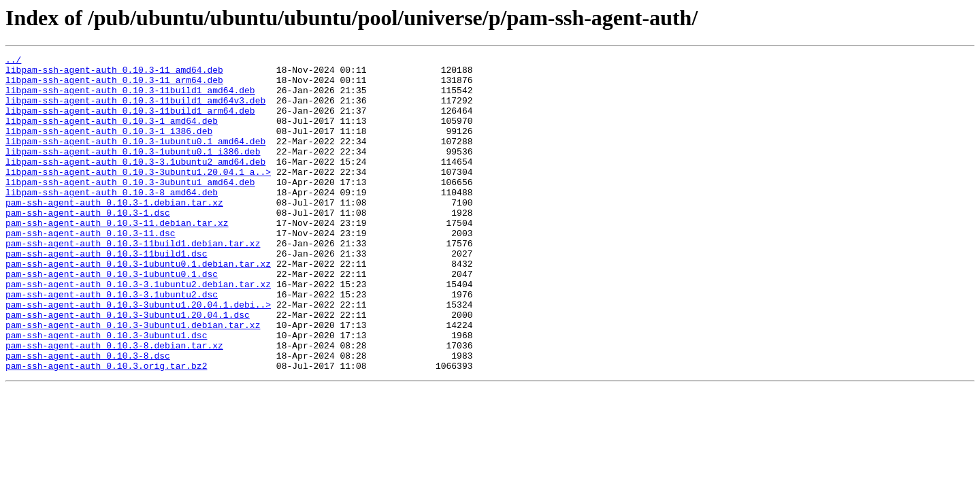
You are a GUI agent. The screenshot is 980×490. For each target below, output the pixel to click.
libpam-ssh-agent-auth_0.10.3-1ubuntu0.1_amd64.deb (135, 159)
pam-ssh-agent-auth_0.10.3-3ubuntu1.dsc (106, 392)
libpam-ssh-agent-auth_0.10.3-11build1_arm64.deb (130, 122)
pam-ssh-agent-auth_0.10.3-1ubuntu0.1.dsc (112, 318)
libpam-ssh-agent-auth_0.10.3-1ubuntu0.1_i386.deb (133, 171)
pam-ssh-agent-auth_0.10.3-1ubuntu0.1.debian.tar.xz (138, 306)
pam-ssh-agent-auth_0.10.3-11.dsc (91, 269)
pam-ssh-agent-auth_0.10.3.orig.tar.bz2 (106, 429)
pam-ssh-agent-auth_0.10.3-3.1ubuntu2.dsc (112, 343)
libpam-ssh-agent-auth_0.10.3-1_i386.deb (109, 147)
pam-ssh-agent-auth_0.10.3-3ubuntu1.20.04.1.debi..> (138, 355)
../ (13, 61)
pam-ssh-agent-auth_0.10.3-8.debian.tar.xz (114, 404)
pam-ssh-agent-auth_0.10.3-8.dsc (88, 416)
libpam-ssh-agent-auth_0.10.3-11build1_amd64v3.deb (135, 110)
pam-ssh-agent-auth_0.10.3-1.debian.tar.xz (114, 233)
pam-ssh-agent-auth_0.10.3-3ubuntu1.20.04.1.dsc (128, 367)
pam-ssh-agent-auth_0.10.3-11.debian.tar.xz (117, 257)
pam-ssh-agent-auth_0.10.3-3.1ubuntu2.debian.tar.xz (138, 331)
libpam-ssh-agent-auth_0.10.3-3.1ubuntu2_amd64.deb (135, 184)
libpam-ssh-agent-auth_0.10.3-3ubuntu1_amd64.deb (130, 208)
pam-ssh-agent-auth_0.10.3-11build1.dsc (106, 294)
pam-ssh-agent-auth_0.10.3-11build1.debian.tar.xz (133, 282)
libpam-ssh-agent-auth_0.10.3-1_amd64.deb (112, 135)
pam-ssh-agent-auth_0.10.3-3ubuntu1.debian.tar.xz (133, 380)
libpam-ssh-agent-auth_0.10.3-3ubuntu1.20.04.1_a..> (138, 196)
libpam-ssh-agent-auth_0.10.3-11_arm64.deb (114, 86)
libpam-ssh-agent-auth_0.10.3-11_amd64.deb (114, 73)
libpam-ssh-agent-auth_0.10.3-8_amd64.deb (112, 220)
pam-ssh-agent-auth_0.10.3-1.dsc (88, 245)
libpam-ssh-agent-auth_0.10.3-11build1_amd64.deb (130, 98)
